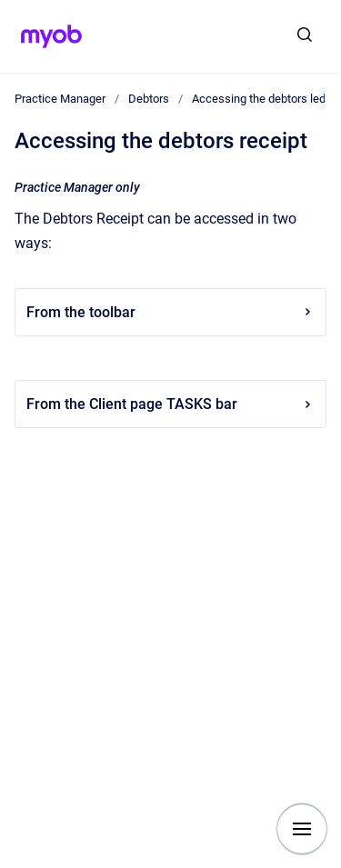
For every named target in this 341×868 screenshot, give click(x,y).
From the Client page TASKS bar (170, 404)
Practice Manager (60, 99)
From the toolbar (170, 312)
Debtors (149, 99)
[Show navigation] (302, 829)
